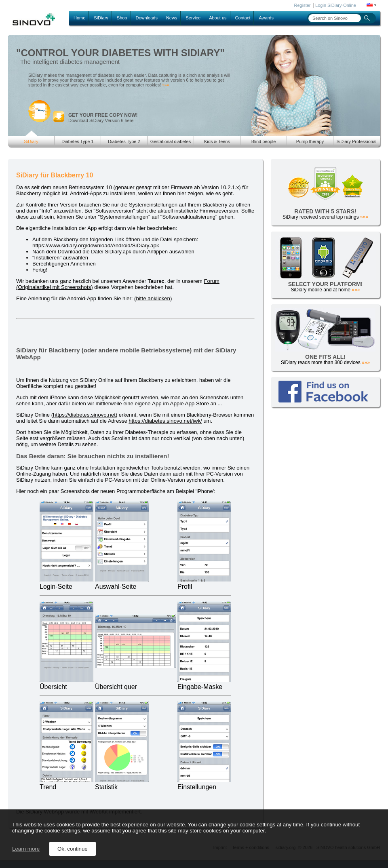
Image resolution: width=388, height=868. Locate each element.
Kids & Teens (217, 141)
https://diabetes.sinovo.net (84, 415)
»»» (166, 85)
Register (303, 5)
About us (218, 18)
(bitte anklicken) (153, 298)
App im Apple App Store (180, 403)
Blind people (264, 141)
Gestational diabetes (171, 141)
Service (193, 18)
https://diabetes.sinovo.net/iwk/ (165, 421)
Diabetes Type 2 (124, 141)
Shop (122, 18)
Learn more (26, 849)
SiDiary (101, 18)
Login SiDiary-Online (336, 5)
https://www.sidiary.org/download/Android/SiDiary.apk (96, 245)
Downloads (147, 18)
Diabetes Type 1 (77, 141)
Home (79, 18)
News (172, 18)
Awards (266, 18)
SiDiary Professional (356, 141)
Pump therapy (310, 141)
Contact (243, 18)
